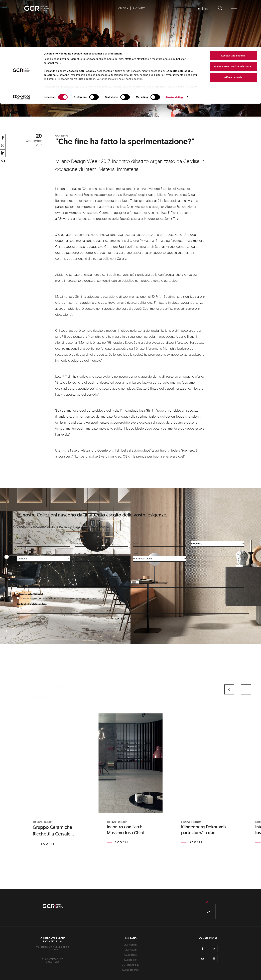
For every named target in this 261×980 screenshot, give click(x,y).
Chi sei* (194, 539)
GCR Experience (130, 970)
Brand (136, 554)
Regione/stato (81, 554)
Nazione (20, 554)
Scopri (48, 844)
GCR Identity (130, 960)
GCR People (130, 955)
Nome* (19, 539)
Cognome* (79, 539)
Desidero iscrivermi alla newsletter (32, 604)
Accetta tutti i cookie (233, 9)
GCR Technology (130, 965)
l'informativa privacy (46, 598)
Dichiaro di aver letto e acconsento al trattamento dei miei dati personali (59, 598)
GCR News (62, 136)
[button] (229, 689)
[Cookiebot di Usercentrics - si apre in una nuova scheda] (22, 51)
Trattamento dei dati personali (30, 594)
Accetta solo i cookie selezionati (233, 20)
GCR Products (130, 945)
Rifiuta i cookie (233, 31)
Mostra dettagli (175, 51)
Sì (21, 608)
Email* (136, 539)
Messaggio (21, 569)
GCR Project (130, 950)
